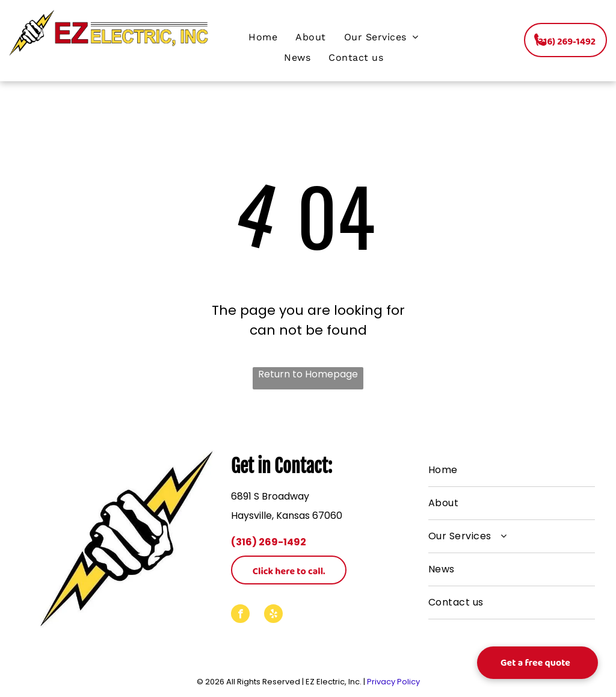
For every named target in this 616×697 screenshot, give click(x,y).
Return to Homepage (308, 374)
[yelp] (273, 615)
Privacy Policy (393, 682)
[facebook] (240, 615)
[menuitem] (263, 37)
